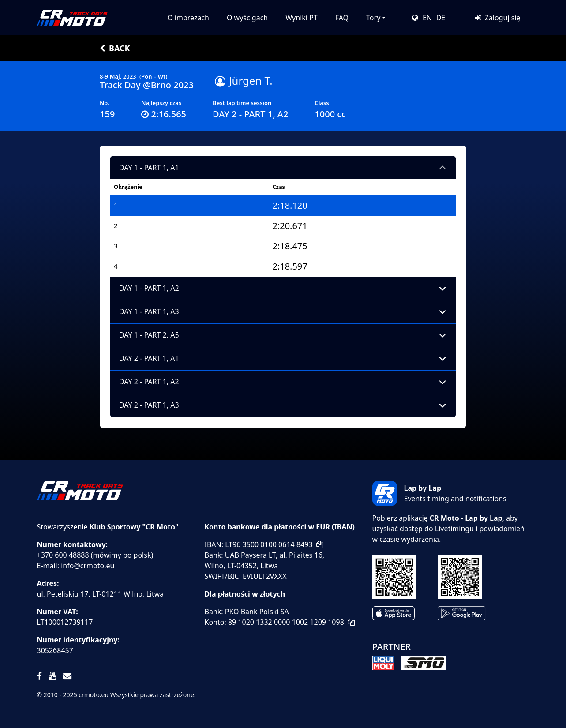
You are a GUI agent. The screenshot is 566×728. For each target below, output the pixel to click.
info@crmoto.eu (88, 566)
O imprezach (188, 18)
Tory (373, 18)
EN (427, 18)
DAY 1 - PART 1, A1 (149, 168)
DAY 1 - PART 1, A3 (149, 311)
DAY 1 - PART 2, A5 (149, 335)
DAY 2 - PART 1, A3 (149, 405)
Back (115, 48)
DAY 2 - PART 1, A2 (149, 382)
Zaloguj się (497, 18)
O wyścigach (247, 18)
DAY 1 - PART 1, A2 (149, 288)
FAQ (342, 18)
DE (441, 18)
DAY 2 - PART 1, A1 (149, 358)
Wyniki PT (301, 18)
